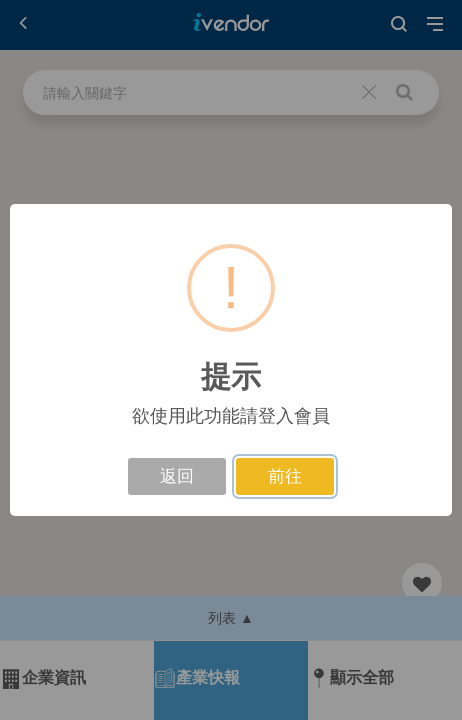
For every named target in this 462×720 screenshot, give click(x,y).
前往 (285, 476)
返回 (177, 476)
